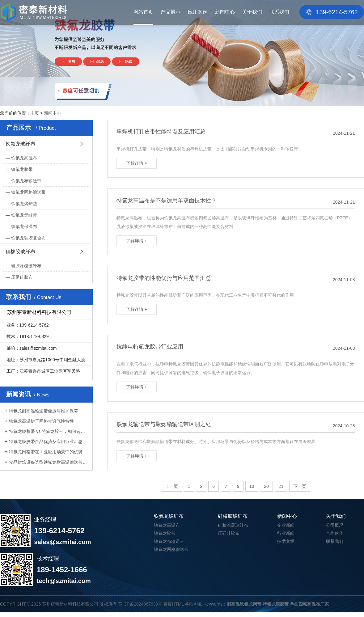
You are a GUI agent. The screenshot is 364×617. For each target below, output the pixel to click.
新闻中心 (225, 12)
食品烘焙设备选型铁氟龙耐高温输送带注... (49, 462)
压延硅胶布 (22, 277)
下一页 (300, 491)
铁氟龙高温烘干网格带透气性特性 (41, 421)
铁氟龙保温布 (24, 226)
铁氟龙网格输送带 (28, 192)
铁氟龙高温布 (24, 158)
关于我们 (252, 12)
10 (252, 491)
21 (281, 491)
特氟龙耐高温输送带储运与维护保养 (44, 411)
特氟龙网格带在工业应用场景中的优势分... (49, 452)
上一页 (171, 491)
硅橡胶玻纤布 (20, 252)
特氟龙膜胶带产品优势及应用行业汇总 (46, 442)
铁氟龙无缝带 (24, 215)
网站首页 (143, 12)
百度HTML (174, 609)
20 (266, 491)
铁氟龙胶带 (22, 169)
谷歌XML (193, 609)
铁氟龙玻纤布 (20, 144)
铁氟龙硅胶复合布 (28, 238)
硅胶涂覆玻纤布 (26, 266)
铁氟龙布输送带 (26, 181)
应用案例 (198, 12)
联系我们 (279, 12)
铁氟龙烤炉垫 (24, 204)
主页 (35, 113)
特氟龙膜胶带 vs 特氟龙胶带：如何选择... (49, 431)
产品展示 (171, 12)
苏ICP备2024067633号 (140, 609)
